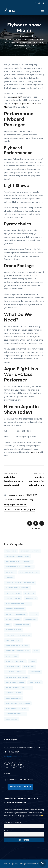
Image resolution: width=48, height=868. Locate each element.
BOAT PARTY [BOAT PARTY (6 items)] (11, 572)
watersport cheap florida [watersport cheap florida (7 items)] (17, 677)
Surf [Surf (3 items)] (36, 651)
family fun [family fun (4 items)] (30, 593)
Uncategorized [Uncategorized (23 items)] (12, 667)
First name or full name (13, 822)
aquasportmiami (16, 39)
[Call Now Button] (42, 863)
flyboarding (16, 42)
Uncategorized (26, 36)
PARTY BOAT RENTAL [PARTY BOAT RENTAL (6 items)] (14, 640)
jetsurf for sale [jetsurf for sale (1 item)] (13, 619)
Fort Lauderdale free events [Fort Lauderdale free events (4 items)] (18, 604)
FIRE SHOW (29, 39)
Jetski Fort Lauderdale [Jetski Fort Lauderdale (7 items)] (16, 614)
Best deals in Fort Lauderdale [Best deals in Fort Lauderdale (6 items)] (19, 562)
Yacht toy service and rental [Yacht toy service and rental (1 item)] (19, 688)
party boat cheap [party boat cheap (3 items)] (13, 630)
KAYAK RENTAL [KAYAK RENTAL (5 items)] (31, 619)
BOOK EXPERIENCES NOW (20, 787)
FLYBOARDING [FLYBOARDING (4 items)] (31, 598)
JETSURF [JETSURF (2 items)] (34, 614)
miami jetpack (31, 45)
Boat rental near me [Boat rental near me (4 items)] (29, 572)
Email (6, 830)
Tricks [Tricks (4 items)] (33, 661)
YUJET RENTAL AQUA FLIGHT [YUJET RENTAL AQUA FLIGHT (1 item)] (17, 709)
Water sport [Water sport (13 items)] (35, 672)
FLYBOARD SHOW (12, 500)
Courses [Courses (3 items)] (10, 577)
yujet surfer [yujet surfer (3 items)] (11, 719)
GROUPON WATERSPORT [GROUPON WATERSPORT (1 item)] (15, 609)
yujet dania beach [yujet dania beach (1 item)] (14, 698)
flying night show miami (33, 42)
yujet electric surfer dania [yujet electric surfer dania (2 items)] (18, 703)
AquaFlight (17, 97)
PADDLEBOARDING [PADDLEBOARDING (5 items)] (22, 625)
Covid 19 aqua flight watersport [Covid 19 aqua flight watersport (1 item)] (20, 582)
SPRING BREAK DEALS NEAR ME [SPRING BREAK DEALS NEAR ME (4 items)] (18, 651)
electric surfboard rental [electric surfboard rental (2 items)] (17, 588)
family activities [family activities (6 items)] (13, 593)
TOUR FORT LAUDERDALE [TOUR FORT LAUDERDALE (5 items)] (15, 661)
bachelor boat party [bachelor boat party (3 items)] (30, 551)
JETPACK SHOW (17, 45)
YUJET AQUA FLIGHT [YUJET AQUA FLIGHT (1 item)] (14, 693)
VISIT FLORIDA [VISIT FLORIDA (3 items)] (29, 667)
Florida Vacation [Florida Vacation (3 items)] (13, 598)
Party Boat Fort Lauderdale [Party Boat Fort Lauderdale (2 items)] (18, 635)
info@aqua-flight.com (13, 756)
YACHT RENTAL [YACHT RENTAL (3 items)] (35, 682)
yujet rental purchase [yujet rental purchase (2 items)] (16, 714)
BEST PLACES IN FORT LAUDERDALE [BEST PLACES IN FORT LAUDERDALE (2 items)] (19, 567)
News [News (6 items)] (8, 625)
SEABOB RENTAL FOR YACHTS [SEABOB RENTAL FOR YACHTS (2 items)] (17, 646)
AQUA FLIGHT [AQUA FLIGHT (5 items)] (11, 551)
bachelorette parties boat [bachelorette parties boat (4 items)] (18, 556)
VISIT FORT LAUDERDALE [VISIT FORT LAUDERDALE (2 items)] (15, 672)
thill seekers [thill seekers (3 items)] (12, 656)
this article (34, 452)
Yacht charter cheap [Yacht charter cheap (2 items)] (15, 682)
